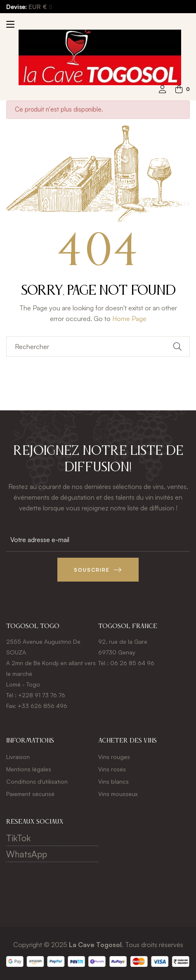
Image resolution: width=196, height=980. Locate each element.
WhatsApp (27, 854)
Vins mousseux (118, 794)
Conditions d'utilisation (37, 781)
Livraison (18, 757)
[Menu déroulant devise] (40, 7)
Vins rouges (114, 757)
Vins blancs (113, 781)
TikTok (18, 838)
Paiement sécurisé (30, 794)
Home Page (129, 319)
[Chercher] (98, 347)
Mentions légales (29, 769)
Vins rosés (112, 769)
